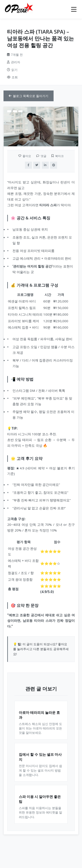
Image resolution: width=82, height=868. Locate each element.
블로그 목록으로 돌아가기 (29, 96)
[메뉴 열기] (74, 9)
